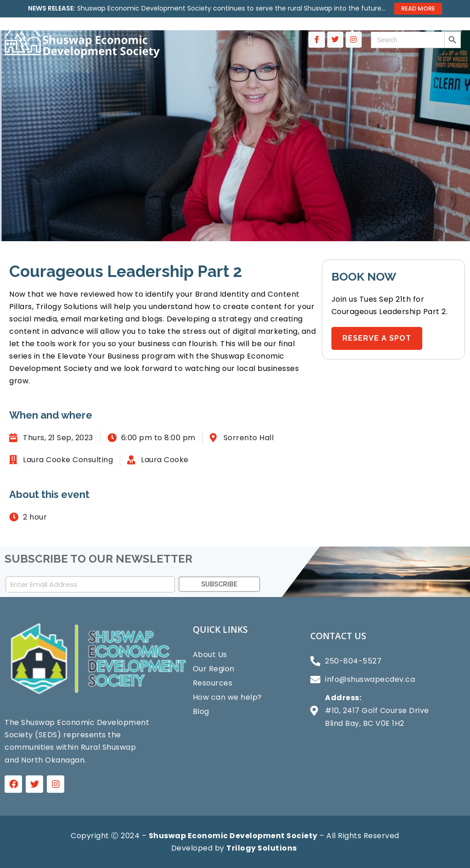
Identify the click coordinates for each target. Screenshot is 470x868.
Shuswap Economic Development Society (233, 836)
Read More (418, 8)
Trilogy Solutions (262, 848)
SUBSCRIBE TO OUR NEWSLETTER (98, 559)
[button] (249, 40)
